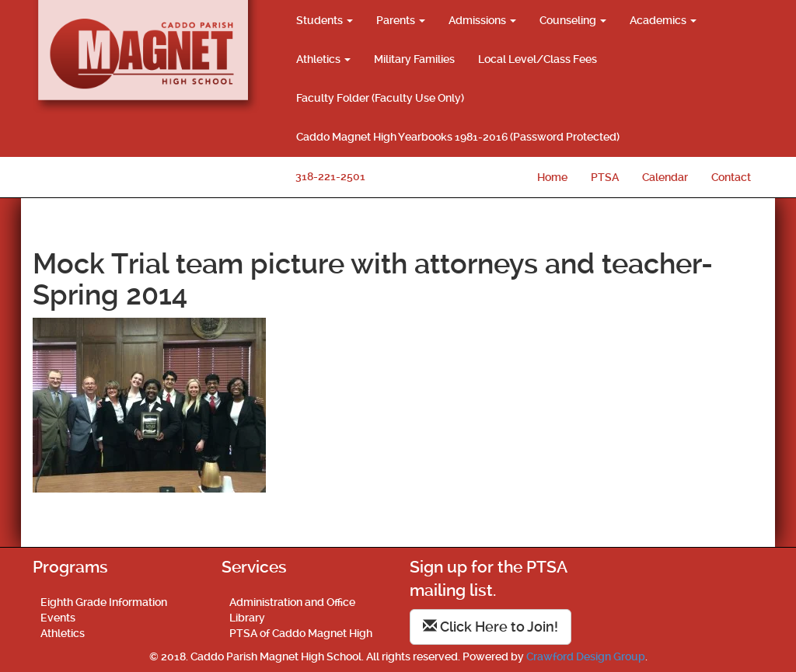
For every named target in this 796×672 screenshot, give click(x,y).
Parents (401, 20)
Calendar (665, 177)
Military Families (414, 59)
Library (247, 618)
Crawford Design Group (586, 656)
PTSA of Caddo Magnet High (301, 633)
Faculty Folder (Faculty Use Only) (380, 98)
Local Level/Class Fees (538, 59)
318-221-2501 (330, 176)
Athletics (323, 59)
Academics (663, 20)
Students (325, 20)
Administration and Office (292, 602)
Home (552, 177)
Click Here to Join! (491, 627)
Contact (731, 177)
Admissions (482, 20)
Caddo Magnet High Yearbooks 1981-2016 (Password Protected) (458, 137)
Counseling (573, 20)
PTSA (605, 177)
